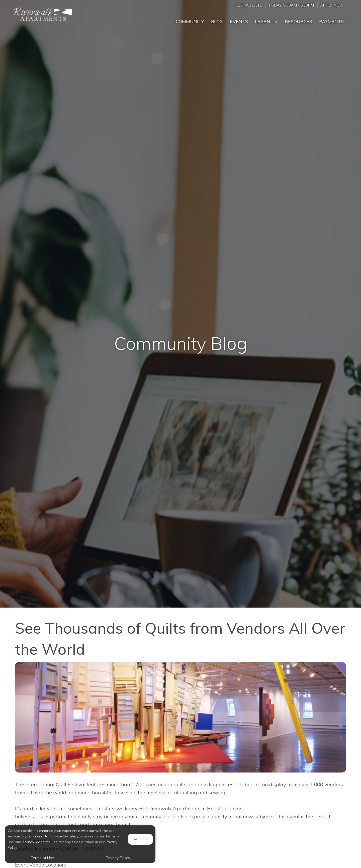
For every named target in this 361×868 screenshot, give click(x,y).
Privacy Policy (118, 858)
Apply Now (332, 5)
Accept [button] (140, 839)
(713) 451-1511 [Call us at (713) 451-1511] (248, 5)
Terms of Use (42, 858)
